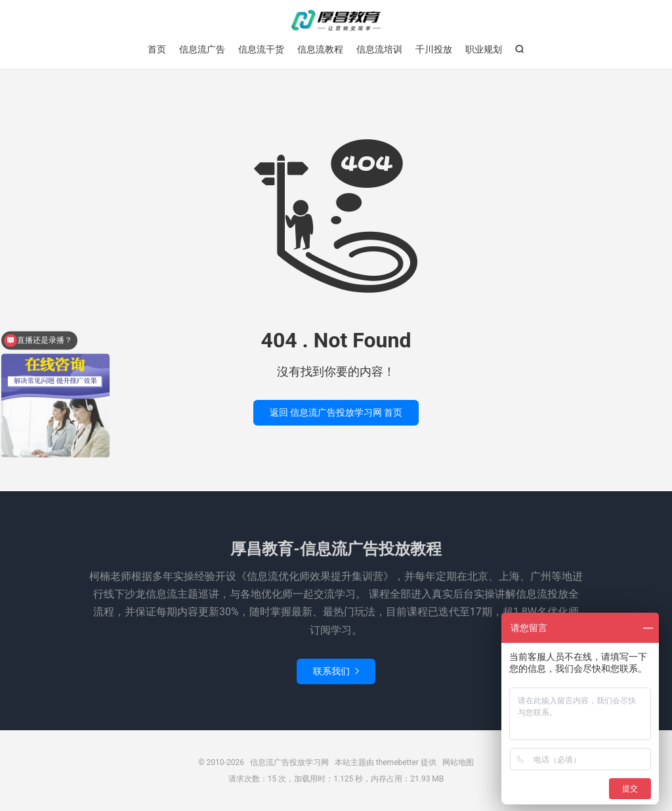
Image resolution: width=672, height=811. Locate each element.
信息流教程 (320, 49)
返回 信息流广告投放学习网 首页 (336, 412)
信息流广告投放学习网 (336, 20)
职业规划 (484, 49)
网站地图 (458, 762)
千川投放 (434, 49)
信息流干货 (261, 49)
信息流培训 (379, 49)
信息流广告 (202, 49)
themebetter (397, 762)
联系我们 (336, 671)
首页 (157, 49)
